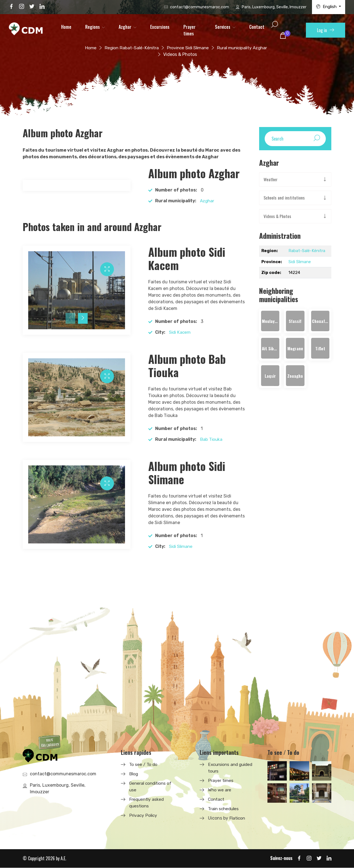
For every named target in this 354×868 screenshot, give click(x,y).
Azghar (125, 27)
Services (223, 27)
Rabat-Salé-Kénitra (307, 251)
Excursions (160, 27)
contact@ (200, 7)
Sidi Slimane (182, 546)
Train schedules (224, 809)
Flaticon (238, 818)
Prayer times (189, 30)
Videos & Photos (278, 217)
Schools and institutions (284, 198)
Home (66, 27)
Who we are (220, 790)
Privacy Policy (144, 815)
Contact (257, 27)
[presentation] (70, 318)
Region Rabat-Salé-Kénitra (129, 48)
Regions (93, 27)
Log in (326, 30)
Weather (271, 180)
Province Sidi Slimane (187, 48)
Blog (134, 774)
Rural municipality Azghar (244, 48)
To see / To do (143, 764)
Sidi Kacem (180, 332)
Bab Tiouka (211, 439)
